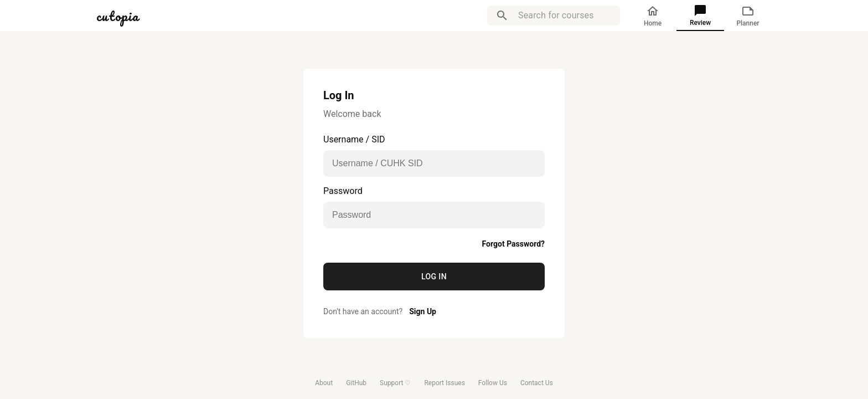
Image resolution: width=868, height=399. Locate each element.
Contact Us (537, 383)
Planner (748, 16)
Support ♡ (395, 383)
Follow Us (493, 383)
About (324, 383)
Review (700, 15)
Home (653, 16)
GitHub (356, 383)
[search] (502, 16)
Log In (434, 277)
